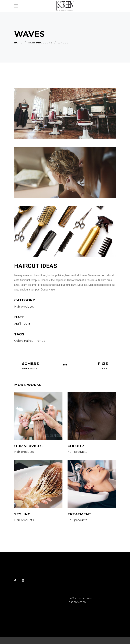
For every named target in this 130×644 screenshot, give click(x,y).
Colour (76, 446)
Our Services (28, 446)
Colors (19, 341)
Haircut (29, 341)
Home (19, 43)
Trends (40, 341)
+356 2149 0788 (77, 602)
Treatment (79, 514)
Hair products (40, 43)
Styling (22, 514)
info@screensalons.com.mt (84, 598)
